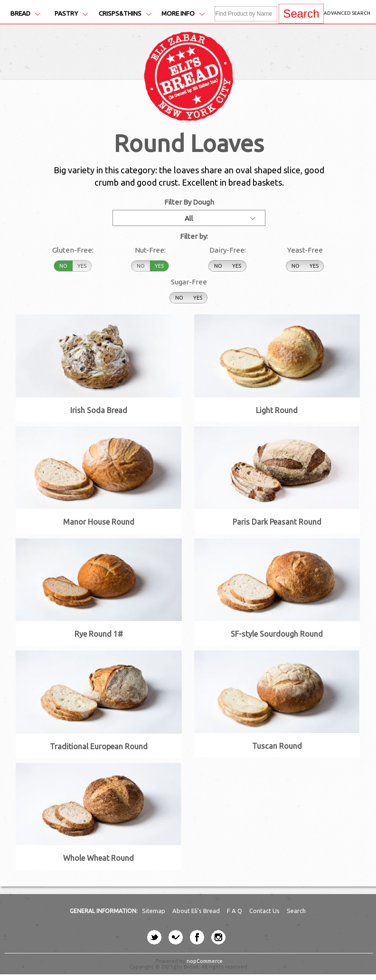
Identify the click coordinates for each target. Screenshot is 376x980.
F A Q (235, 911)
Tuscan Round (277, 746)
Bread (25, 14)
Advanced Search (347, 13)
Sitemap (154, 911)
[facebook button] (197, 937)
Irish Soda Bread (99, 410)
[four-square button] (176, 937)
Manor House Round (99, 522)
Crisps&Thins (125, 14)
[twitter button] (154, 937)
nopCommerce (205, 961)
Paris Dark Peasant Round (277, 522)
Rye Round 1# (99, 634)
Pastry (71, 14)
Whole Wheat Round (99, 858)
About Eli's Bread (197, 911)
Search (296, 911)
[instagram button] (218, 937)
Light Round (277, 410)
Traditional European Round (99, 746)
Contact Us (265, 911)
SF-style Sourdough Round (277, 634)
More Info (183, 14)
